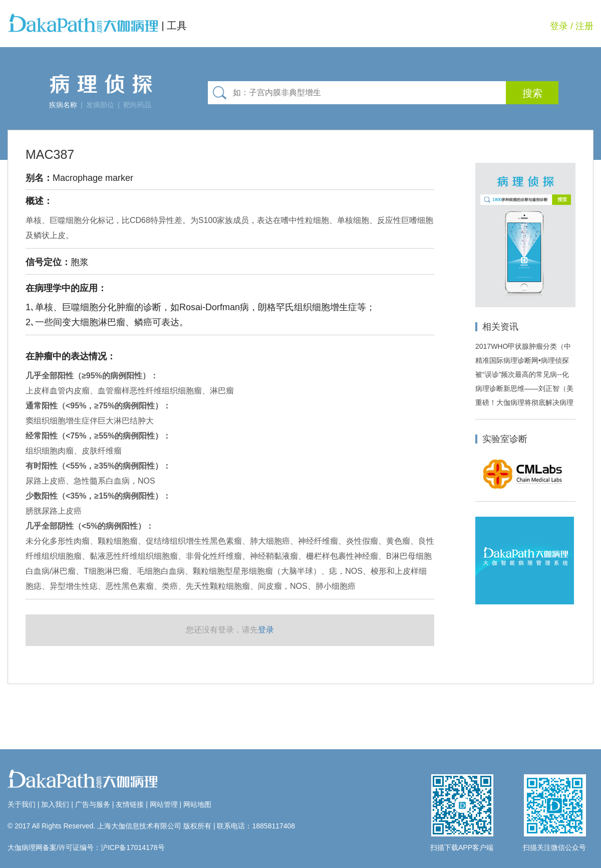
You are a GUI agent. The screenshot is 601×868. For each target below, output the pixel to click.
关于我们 (22, 804)
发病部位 (100, 105)
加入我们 (55, 804)
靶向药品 (137, 105)
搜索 (532, 93)
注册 (584, 26)
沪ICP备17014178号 (133, 847)
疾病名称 (63, 105)
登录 (559, 26)
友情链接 (130, 804)
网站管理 (164, 804)
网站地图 (197, 804)
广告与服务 (93, 804)
